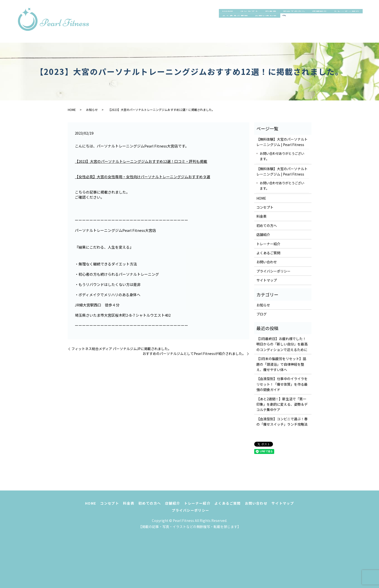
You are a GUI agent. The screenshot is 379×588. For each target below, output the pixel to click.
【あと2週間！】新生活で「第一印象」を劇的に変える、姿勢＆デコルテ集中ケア (282, 404)
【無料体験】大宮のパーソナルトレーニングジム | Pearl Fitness (282, 142)
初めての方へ (305, 16)
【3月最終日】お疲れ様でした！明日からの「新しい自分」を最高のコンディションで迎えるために (282, 344)
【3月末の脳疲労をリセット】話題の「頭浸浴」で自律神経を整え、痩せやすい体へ (281, 364)
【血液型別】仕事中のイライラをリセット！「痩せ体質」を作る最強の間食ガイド (282, 384)
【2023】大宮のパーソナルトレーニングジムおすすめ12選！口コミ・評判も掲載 (141, 161)
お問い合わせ (310, 26)
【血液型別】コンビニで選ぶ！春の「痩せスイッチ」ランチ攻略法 (282, 421)
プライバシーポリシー (273, 271)
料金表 (278, 16)
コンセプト (254, 16)
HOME (229, 16)
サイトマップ (267, 280)
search (330, 27)
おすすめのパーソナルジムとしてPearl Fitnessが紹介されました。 (194, 354)
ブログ (262, 314)
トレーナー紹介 (237, 26)
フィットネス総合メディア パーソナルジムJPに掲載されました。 (121, 349)
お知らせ (92, 110)
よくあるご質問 (275, 26)
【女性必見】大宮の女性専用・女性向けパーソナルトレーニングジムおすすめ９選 (142, 177)
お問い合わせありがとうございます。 (282, 156)
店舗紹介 (334, 16)
